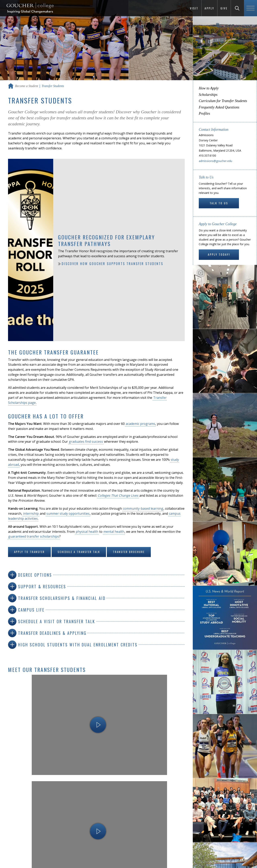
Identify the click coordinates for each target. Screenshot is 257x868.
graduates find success (86, 442)
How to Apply (209, 88)
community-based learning (143, 508)
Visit (194, 8)
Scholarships (208, 95)
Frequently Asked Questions (219, 107)
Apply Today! (219, 254)
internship (31, 514)
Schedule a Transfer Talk (79, 552)
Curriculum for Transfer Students (223, 101)
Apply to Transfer (29, 552)
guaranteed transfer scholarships (34, 536)
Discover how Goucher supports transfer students (112, 264)
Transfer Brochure (129, 552)
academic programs (140, 424)
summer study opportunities (68, 514)
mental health (114, 532)
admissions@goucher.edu (215, 161)
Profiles (204, 113)
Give (224, 8)
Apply (209, 8)
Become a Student (27, 86)
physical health (87, 532)
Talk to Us (219, 203)
